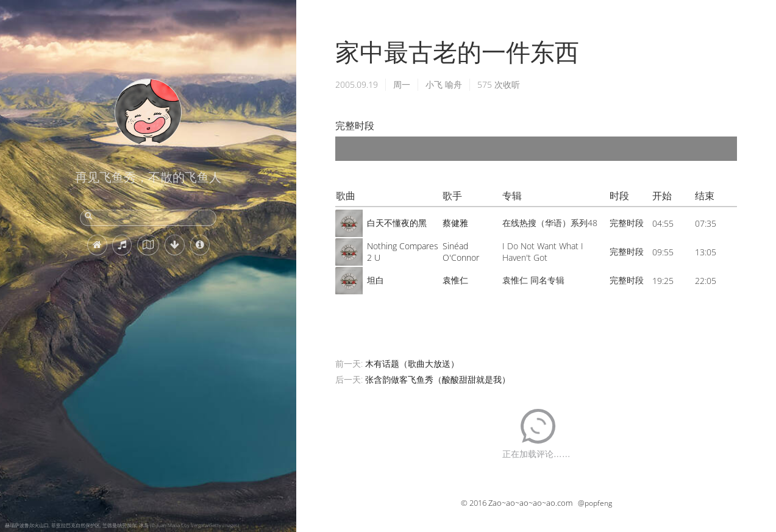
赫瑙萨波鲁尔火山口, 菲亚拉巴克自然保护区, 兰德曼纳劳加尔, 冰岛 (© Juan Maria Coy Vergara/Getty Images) (122, 525)
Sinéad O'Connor (461, 252)
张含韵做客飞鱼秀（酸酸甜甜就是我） (438, 379)
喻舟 (454, 84)
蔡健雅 (455, 223)
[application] (536, 149)
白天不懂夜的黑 (397, 223)
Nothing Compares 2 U (403, 252)
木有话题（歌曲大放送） (412, 364)
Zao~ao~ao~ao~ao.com (530, 503)
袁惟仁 (455, 280)
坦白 (376, 280)
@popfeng (595, 503)
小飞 (434, 84)
